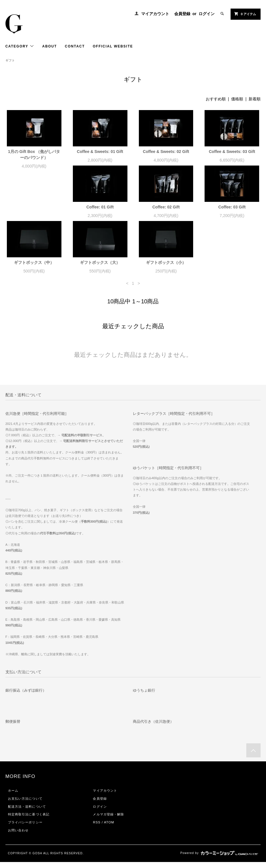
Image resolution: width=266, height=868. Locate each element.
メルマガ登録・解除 (108, 820)
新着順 (255, 99)
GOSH (37, 859)
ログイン (207, 14)
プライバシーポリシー (25, 828)
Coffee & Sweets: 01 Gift (100, 152)
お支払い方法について (25, 805)
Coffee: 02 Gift (100, 213)
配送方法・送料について (27, 813)
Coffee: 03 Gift (166, 213)
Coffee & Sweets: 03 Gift (232, 152)
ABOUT (50, 46)
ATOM (109, 828)
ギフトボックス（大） (34, 268)
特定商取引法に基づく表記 (29, 820)
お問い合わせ (18, 836)
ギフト (10, 60)
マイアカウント (155, 14)
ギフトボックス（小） (100, 268)
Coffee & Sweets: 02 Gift (166, 152)
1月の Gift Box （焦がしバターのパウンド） (34, 155)
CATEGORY (20, 46)
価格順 (237, 99)
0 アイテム (245, 14)
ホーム (13, 797)
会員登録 (182, 14)
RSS (97, 828)
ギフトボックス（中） (232, 213)
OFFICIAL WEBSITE (113, 46)
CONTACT (75, 46)
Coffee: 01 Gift (34, 213)
